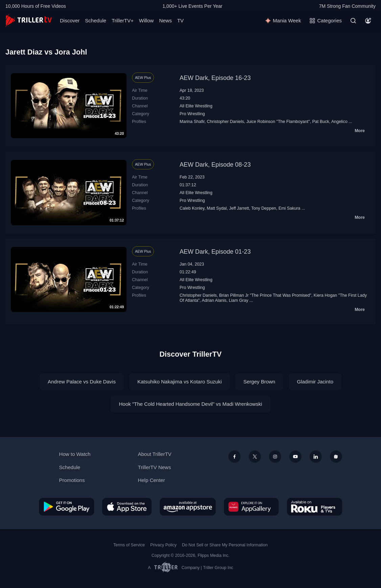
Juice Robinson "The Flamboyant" (278, 122)
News (165, 20)
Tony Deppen (264, 208)
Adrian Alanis (214, 300)
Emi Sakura (289, 208)
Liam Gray (239, 300)
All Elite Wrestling (196, 106)
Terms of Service (129, 545)
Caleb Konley (192, 208)
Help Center (151, 480)
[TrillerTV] (29, 20)
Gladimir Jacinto (315, 382)
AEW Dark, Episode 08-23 (215, 165)
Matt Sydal (217, 208)
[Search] (353, 21)
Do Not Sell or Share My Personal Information (225, 545)
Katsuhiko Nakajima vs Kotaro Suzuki (180, 382)
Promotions (72, 480)
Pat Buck (321, 122)
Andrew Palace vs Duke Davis (82, 382)
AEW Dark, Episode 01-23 (215, 252)
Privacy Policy (163, 545)
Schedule (96, 20)
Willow (146, 20)
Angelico (339, 122)
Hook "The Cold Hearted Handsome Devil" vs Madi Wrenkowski (190, 404)
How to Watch (75, 454)
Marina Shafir (192, 122)
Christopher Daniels (225, 122)
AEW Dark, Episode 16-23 (215, 78)
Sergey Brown (259, 382)
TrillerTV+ (123, 20)
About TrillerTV (154, 454)
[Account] (368, 21)
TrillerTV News (154, 467)
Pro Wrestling (192, 114)
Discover (70, 20)
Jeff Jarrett (239, 208)
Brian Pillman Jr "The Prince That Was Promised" (265, 295)
